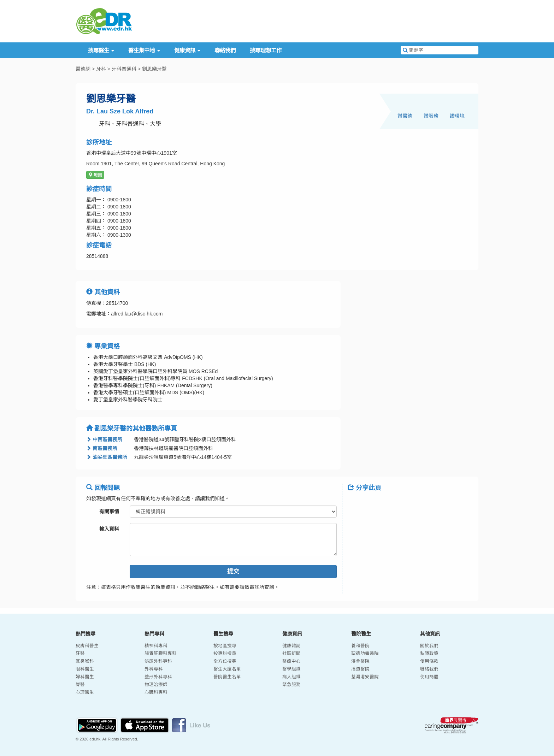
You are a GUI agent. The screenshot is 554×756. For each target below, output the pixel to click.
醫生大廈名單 (227, 669)
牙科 (101, 69)
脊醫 (80, 685)
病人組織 (291, 677)
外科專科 (154, 669)
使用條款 (429, 661)
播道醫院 (360, 669)
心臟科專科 (156, 692)
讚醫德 (405, 116)
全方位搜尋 (225, 661)
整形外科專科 (158, 677)
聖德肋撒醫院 (365, 654)
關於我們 (429, 646)
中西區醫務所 (104, 439)
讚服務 (431, 116)
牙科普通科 (124, 69)
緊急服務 (291, 685)
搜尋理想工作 (266, 50)
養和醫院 (360, 646)
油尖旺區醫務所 (107, 457)
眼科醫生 (85, 669)
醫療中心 (291, 661)
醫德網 (83, 69)
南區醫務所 (102, 448)
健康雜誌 (291, 646)
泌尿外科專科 (158, 661)
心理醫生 (85, 692)
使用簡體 (429, 677)
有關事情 (109, 512)
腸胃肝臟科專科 (161, 654)
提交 (233, 571)
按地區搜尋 (225, 646)
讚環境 (457, 116)
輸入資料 (109, 529)
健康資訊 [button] (187, 50)
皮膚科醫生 (87, 646)
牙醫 (80, 654)
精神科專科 (156, 646)
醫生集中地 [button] (144, 50)
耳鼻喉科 (85, 661)
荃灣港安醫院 (365, 677)
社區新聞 (291, 654)
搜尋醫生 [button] (101, 50)
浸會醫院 (360, 661)
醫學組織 (291, 669)
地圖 (95, 175)
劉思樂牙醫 (154, 69)
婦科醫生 (85, 677)
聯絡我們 (225, 50)
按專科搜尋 (225, 654)
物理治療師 (156, 685)
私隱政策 (429, 654)
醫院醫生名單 (227, 677)
